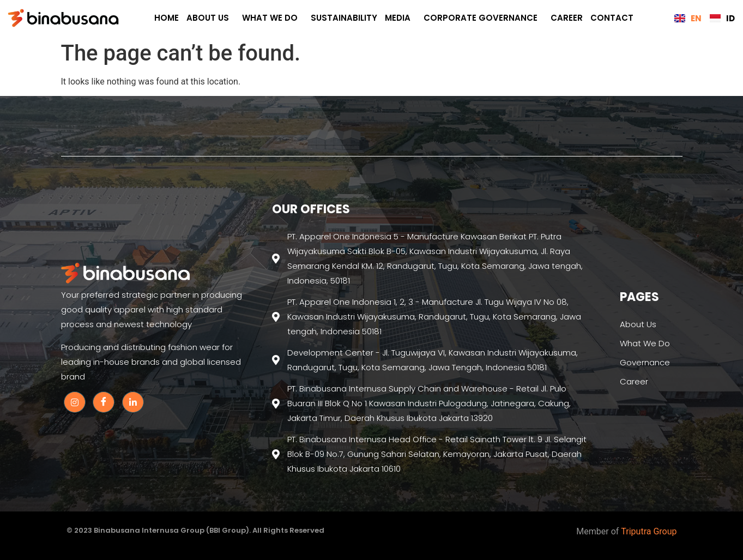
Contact (612, 18)
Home (167, 18)
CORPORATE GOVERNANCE (483, 18)
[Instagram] (75, 402)
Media (400, 18)
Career (567, 18)
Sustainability (344, 18)
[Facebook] (104, 402)
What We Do (273, 18)
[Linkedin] (133, 402)
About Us (210, 18)
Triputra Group (649, 531)
